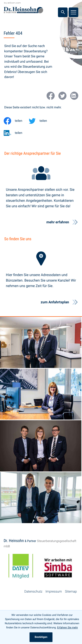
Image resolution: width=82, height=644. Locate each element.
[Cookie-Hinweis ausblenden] (41, 637)
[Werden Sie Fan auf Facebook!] (51, 96)
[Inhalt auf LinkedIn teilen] (16, 133)
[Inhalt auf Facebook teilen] (16, 121)
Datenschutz (33, 591)
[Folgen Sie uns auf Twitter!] (62, 96)
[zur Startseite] (23, 11)
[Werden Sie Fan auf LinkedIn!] (74, 96)
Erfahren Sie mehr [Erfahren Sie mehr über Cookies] (67, 628)
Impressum (54, 591)
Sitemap (71, 591)
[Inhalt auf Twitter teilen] (41, 121)
